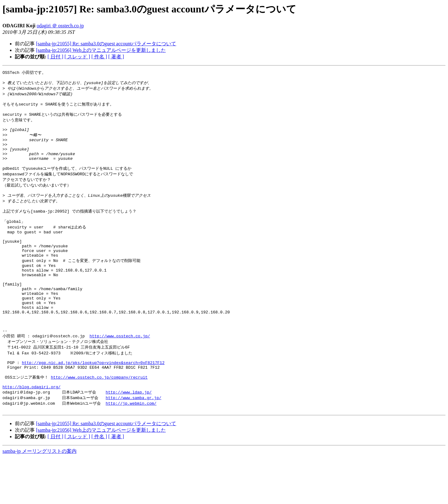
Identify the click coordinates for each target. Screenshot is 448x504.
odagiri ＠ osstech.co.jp (60, 26)
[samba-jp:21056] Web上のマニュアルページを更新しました (101, 50)
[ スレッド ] (77, 57)
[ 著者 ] (116, 57)
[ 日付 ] (55, 57)
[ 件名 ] (99, 57)
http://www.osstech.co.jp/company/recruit (99, 420)
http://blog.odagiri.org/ (31, 432)
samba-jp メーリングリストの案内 (40, 498)
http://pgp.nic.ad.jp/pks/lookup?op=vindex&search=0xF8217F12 (93, 403)
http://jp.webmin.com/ (131, 449)
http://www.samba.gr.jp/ (133, 443)
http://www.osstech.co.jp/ (120, 374)
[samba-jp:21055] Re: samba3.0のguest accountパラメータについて (106, 44)
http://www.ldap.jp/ (129, 437)
